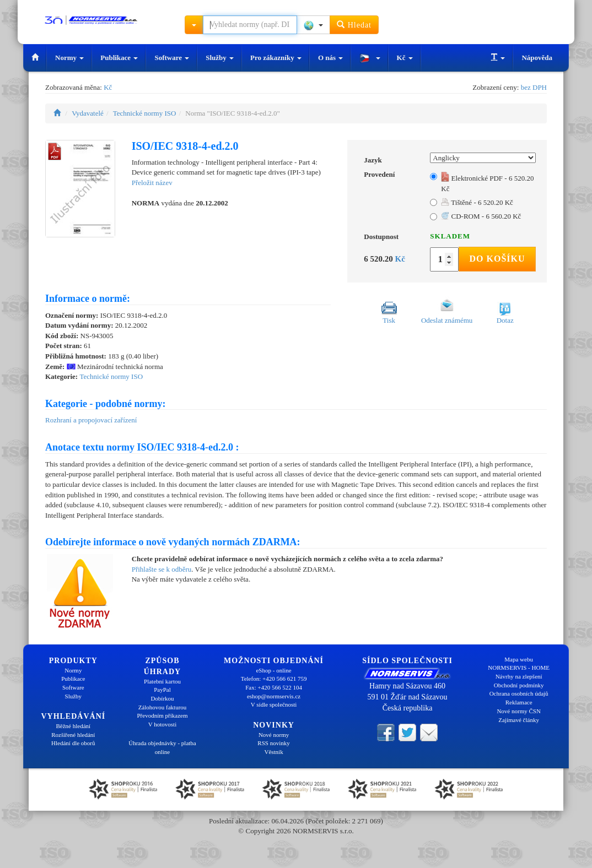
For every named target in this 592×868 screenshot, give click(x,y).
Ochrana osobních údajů (519, 693)
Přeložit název (152, 183)
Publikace (119, 58)
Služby (220, 58)
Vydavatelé (88, 113)
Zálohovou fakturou (163, 707)
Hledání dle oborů (73, 743)
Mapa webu (519, 659)
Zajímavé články (519, 720)
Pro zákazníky (276, 58)
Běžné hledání (74, 726)
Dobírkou (162, 698)
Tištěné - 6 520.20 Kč (477, 202)
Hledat (354, 25)
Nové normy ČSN (518, 711)
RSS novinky (273, 743)
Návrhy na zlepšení (519, 676)
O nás (330, 58)
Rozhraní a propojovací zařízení (91, 420)
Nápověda (537, 58)
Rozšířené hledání (73, 735)
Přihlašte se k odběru (162, 569)
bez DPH (534, 87)
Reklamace (519, 702)
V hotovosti (162, 724)
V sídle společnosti (274, 704)
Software (172, 58)
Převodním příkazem (163, 715)
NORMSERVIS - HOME (519, 668)
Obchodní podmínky (519, 685)
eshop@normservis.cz (274, 696)
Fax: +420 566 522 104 (274, 687)
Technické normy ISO (145, 113)
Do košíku (497, 259)
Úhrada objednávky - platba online (162, 747)
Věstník (273, 752)
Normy (69, 58)
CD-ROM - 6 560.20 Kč (481, 216)
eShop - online (273, 670)
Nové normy (274, 735)
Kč (405, 58)
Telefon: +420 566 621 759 (274, 679)
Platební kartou (162, 681)
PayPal (162, 690)
